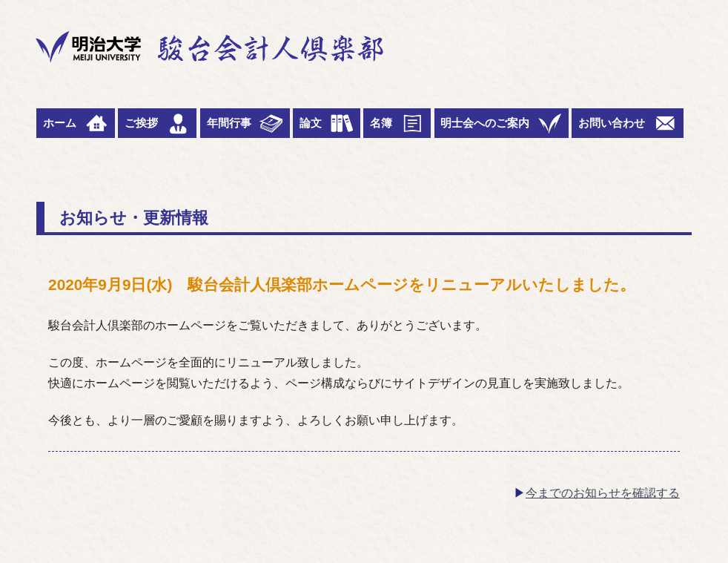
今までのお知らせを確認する (603, 493)
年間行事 (245, 124)
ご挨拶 (157, 124)
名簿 (397, 124)
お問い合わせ (628, 124)
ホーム (76, 124)
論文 (327, 124)
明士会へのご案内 (501, 124)
